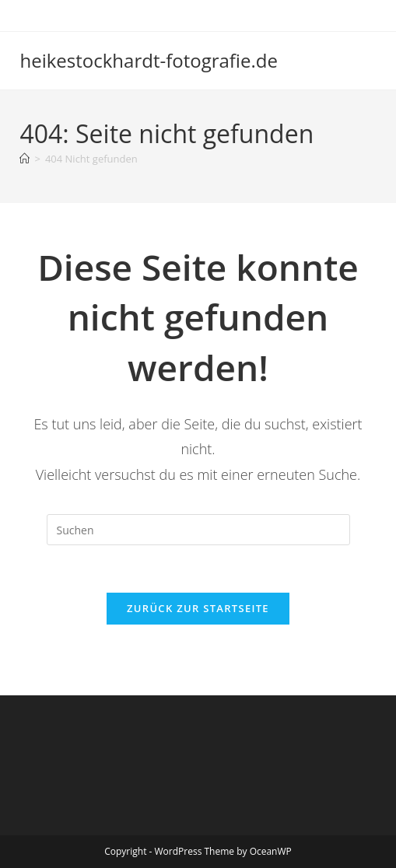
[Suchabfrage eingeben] (198, 530)
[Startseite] (25, 159)
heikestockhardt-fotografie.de (148, 60)
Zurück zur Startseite (198, 608)
